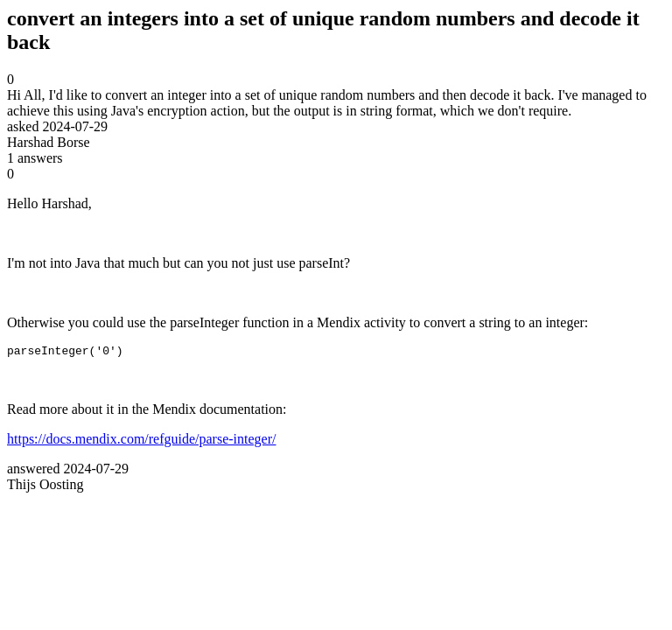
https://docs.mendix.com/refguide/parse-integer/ (141, 441)
